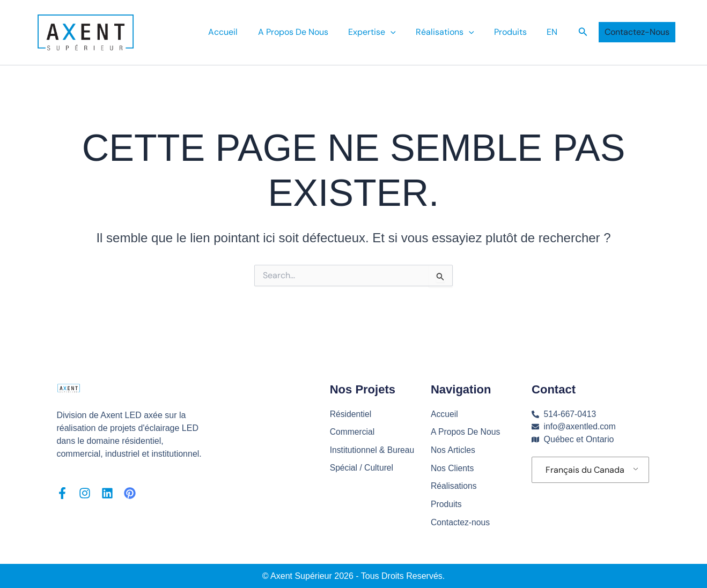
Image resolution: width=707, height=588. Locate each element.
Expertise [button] (382, 32)
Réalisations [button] (452, 32)
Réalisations (454, 485)
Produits (515, 32)
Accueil (239, 32)
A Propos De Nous (306, 32)
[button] (401, 32)
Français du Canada (585, 469)
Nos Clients (453, 467)
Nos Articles (453, 449)
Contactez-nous (461, 522)
